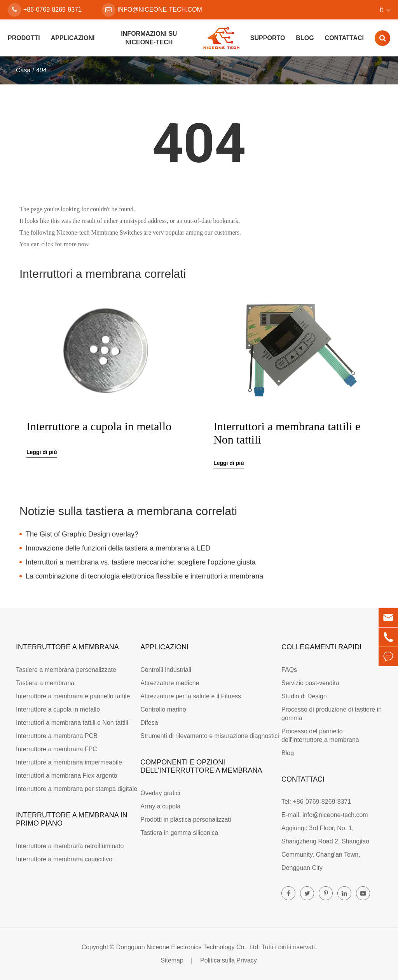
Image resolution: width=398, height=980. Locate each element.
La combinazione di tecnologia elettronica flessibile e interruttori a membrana (144, 576)
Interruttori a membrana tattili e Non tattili (287, 433)
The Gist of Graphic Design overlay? (82, 534)
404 (41, 70)
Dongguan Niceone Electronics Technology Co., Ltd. (188, 947)
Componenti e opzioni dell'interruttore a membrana (201, 766)
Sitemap (172, 960)
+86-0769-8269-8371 (45, 10)
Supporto (268, 38)
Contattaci (344, 38)
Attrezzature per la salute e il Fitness (191, 696)
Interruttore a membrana (67, 647)
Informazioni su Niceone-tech (149, 38)
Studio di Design (304, 696)
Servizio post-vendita (310, 683)
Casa (23, 70)
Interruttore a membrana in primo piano (72, 819)
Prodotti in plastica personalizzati (186, 820)
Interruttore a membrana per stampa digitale (77, 789)
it (382, 10)
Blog (305, 38)
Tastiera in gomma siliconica (179, 833)
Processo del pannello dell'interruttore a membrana (320, 735)
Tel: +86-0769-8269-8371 (316, 802)
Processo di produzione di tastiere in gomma (332, 714)
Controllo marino (163, 709)
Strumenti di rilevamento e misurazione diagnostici (210, 736)
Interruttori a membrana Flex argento (67, 776)
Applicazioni (73, 38)
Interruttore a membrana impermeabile (69, 762)
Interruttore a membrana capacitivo (64, 859)
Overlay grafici (160, 793)
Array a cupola (160, 806)
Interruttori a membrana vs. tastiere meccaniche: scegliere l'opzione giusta (141, 562)
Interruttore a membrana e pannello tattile (73, 696)
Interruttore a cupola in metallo (99, 426)
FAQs (289, 670)
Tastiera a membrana (45, 683)
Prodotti (24, 38)
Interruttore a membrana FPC (57, 749)
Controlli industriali (166, 670)
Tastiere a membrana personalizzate (66, 670)
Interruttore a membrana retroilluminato (70, 846)
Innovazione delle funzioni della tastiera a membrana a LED (118, 548)
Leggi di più (42, 452)
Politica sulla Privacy (229, 960)
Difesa (149, 723)
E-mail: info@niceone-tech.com (325, 815)
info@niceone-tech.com (152, 10)
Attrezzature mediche (170, 683)
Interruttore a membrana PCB (57, 736)
